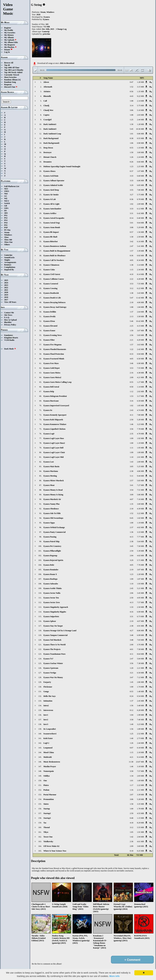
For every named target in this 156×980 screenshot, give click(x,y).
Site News (8, 315)
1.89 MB (140, 452)
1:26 (132, 157)
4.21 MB (140, 377)
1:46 (132, 424)
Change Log (62, 29)
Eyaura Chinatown (51, 265)
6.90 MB (140, 363)
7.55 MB (140, 284)
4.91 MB (140, 626)
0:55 (132, 148)
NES (6, 189)
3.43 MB (140, 293)
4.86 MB (140, 471)
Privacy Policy (10, 325)
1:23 (132, 166)
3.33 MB (140, 532)
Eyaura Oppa (49, 523)
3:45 (132, 546)
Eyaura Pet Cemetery (52, 546)
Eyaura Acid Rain (51, 176)
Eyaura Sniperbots (51, 616)
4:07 (132, 499)
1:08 (132, 101)
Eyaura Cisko (49, 270)
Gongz (46, 691)
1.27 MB (140, 382)
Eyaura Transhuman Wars (55, 654)
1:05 (132, 832)
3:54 (132, 490)
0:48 (132, 818)
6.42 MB (140, 213)
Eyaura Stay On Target (53, 626)
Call (45, 101)
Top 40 (7, 65)
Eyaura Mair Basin (51, 466)
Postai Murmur (50, 795)
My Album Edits (11, 42)
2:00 (132, 645)
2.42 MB (140, 349)
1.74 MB (140, 687)
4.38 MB (140, 373)
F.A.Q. (7, 317)
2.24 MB (140, 157)
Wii (6, 198)
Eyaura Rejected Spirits (53, 560)
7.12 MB (140, 677)
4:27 (132, 631)
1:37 (132, 312)
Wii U (7, 201)
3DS (6, 213)
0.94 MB (140, 354)
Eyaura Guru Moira (52, 373)
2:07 (132, 795)
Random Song (10, 82)
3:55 (132, 190)
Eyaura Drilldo (50, 312)
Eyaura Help (49, 391)
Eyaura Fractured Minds (54, 359)
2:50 (132, 420)
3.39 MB (140, 251)
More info (114, 976)
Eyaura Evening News (53, 335)
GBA (6, 208)
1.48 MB (140, 691)
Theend (47, 827)
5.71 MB (140, 560)
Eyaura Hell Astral (51, 387)
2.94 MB (140, 837)
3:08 (132, 227)
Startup (47, 809)
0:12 (132, 710)
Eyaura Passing (50, 537)
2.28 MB (140, 574)
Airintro (47, 91)
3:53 (132, 284)
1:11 (132, 448)
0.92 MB (140, 256)
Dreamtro (47, 162)
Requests (8, 85)
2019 (6, 295)
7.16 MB (140, 499)
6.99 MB (140, 612)
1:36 (132, 532)
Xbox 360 (8, 240)
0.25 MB (140, 851)
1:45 (132, 682)
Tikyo (46, 832)
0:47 (132, 82)
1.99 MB (140, 715)
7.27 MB (140, 485)
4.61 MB (140, 841)
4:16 (132, 612)
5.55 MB (140, 827)
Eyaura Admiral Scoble (53, 185)
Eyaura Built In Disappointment (57, 251)
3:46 (132, 363)
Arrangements (10, 262)
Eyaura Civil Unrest (52, 274)
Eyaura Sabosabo (51, 584)
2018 (6, 297)
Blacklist (8, 322)
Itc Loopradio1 (50, 729)
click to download (67, 63)
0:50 (132, 387)
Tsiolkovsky (48, 841)
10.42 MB (140, 321)
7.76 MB (140, 565)
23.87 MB (140, 762)
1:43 (132, 462)
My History (9, 35)
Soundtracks (9, 257)
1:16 (132, 790)
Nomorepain (49, 771)
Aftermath (48, 87)
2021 (6, 290)
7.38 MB (140, 663)
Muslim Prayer (50, 766)
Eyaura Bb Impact (51, 232)
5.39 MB (140, 551)
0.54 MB (140, 696)
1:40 (132, 738)
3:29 (132, 185)
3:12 (132, 288)
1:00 (132, 443)
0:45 (132, 518)
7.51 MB (140, 490)
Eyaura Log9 (49, 434)
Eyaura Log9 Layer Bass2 (54, 443)
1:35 (132, 504)
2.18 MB (140, 752)
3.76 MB (140, 645)
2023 (6, 285)
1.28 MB (140, 82)
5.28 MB (140, 420)
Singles (7, 260)
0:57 (132, 232)
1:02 (132, 204)
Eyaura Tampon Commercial (55, 635)
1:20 (132, 668)
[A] (19, 80)
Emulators (9, 335)
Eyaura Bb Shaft (50, 237)
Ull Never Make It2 (51, 846)
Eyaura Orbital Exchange (54, 527)
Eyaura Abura (49, 171)
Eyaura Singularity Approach (56, 607)
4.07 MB (140, 621)
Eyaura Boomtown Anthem (55, 246)
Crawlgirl (47, 120)
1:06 (132, 143)
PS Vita (7, 230)
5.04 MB (140, 659)
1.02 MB (140, 518)
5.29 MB (140, 227)
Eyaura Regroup (50, 556)
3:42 (132, 241)
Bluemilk (47, 96)
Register (8, 28)
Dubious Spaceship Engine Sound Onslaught (62, 166)
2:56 (132, 335)
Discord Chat (11, 87)
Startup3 (47, 818)
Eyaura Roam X (50, 574)
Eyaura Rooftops (50, 579)
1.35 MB (140, 91)
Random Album (11, 80)
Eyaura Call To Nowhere (54, 260)
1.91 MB (140, 832)
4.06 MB (140, 302)
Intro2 (46, 706)
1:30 (132, 124)
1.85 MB (140, 406)
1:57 (132, 251)
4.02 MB (140, 527)
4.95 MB (140, 598)
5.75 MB (140, 106)
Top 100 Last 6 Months (14, 70)
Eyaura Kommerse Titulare (55, 424)
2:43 (132, 410)
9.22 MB (140, 96)
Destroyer (47, 152)
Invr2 (46, 720)
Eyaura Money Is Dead (53, 490)
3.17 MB (140, 396)
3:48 (132, 635)
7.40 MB (140, 720)
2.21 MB (140, 668)
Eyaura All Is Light (51, 204)
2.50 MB (140, 607)
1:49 (132, 724)
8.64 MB (140, 654)
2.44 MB (140, 120)
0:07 (132, 748)
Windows (8, 235)
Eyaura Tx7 (48, 659)
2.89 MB (140, 462)
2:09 (132, 377)
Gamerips (8, 255)
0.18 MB (140, 748)
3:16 (132, 401)
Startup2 (47, 813)
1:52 (132, 87)
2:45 (132, 588)
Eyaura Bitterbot (51, 241)
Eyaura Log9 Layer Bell (53, 448)
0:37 (132, 171)
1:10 (132, 457)
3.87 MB (140, 570)
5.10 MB (140, 110)
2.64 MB (140, 312)
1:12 (132, 391)
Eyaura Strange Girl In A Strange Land (60, 631)
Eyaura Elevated (50, 326)
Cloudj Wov (48, 110)
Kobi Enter (48, 738)
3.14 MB (140, 265)
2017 (6, 300)
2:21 (132, 340)
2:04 (132, 556)
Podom (46, 790)
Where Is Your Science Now (55, 851)
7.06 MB (140, 190)
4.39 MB (140, 509)
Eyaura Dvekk (49, 316)
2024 (6, 283)
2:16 (132, 373)
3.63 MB (140, 345)
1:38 (132, 265)
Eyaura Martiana (51, 471)
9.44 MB (140, 476)
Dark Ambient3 (50, 129)
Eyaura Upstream (51, 668)
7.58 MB (140, 649)
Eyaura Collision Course (54, 279)
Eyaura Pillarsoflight (52, 551)
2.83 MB (140, 776)
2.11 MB (140, 790)
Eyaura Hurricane (51, 401)
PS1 (6, 215)
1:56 (132, 706)
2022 (6, 288)
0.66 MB (140, 162)
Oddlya (47, 776)
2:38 (132, 471)
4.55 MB (140, 813)
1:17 (132, 785)
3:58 (132, 720)
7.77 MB (140, 537)
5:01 (132, 223)
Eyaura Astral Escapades (54, 218)
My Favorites (10, 33)
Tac (45, 823)
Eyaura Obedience (51, 509)
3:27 (132, 195)
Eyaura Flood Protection (54, 354)
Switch (7, 203)
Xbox (6, 237)
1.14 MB (140, 387)
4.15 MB (140, 326)
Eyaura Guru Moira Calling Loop (57, 382)
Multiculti (48, 757)
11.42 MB (140, 298)
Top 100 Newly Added (13, 72)
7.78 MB (140, 429)
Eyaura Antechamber (52, 209)
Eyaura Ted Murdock (52, 640)
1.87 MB (140, 579)
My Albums (9, 37)
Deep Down (48, 148)
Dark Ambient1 (50, 124)
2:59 (132, 551)
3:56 (132, 429)
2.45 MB (140, 701)
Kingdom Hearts (11, 338)
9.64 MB (140, 223)
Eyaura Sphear (50, 621)
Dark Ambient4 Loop (52, 134)
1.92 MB (140, 438)
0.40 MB (140, 218)
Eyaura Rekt (49, 565)
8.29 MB (140, 823)
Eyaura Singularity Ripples (55, 612)
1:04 (132, 715)
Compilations (10, 267)
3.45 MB (140, 593)
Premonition (49, 799)
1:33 (132, 607)
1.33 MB (140, 148)
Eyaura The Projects (52, 649)
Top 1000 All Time (12, 68)
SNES (7, 191)
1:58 (132, 804)
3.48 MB (140, 706)
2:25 (132, 326)
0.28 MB (140, 710)
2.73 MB (140, 738)
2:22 (132, 279)
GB (6, 206)
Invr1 (46, 715)
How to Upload (10, 320)
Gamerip (46, 32)
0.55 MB (140, 138)
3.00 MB (140, 152)
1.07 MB (140, 171)
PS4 (6, 223)
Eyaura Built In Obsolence (54, 256)
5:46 (132, 321)
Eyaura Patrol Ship (51, 541)
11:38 (131, 762)
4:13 (132, 602)
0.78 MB (140, 199)
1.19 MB (140, 443)
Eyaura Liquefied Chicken (54, 429)
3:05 (132, 466)
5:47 (132, 298)
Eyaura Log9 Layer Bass (54, 438)
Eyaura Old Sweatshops (53, 518)
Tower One (48, 837)
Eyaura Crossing (50, 288)
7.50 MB (140, 546)
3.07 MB (140, 331)
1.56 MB (140, 232)
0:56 (132, 91)
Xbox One (8, 242)
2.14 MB (140, 101)
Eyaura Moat (49, 485)
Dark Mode (10, 349)
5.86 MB (140, 495)
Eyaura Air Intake (51, 195)
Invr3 (46, 724)
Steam (7, 232)
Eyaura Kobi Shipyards (53, 420)
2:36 (132, 841)
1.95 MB (140, 448)
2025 (6, 280)
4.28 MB (140, 279)
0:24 (132, 696)
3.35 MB (140, 804)
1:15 (132, 270)
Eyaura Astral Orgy (52, 223)
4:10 (132, 274)
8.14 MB (140, 274)
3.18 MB (140, 766)
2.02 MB (140, 391)
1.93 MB (140, 584)
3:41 (132, 485)
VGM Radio (9, 340)
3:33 (132, 176)
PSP (6, 228)
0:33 (132, 354)
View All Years (10, 302)
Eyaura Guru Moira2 (52, 377)
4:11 (132, 415)
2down (46, 82)
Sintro (46, 804)
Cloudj (46, 106)
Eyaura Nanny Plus (52, 504)
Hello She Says (49, 696)
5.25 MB (140, 466)
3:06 (132, 110)
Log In (7, 52)
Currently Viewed (12, 75)
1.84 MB (140, 307)
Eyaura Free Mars (51, 363)
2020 (6, 292)
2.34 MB (140, 270)
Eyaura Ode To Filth (52, 513)
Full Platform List (12, 186)
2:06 (132, 593)
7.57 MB (140, 602)
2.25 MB (140, 166)
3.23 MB (140, 424)
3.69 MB (140, 846)
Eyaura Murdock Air (52, 499)
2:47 (132, 246)
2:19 (132, 570)
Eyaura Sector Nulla (52, 593)
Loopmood (48, 748)
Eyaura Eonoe (49, 331)
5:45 (132, 129)
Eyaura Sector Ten (51, 598)
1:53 (132, 396)
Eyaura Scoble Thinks (53, 588)
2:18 (132, 302)
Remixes (8, 265)
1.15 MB (140, 818)
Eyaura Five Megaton (52, 345)
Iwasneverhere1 (50, 734)
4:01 (132, 649)
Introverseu (48, 710)
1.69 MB (140, 781)
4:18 (132, 823)
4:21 (132, 757)
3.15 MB (140, 87)
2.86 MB (140, 682)
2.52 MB (140, 734)
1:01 (132, 134)
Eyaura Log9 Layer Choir (54, 452)
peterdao (46, 34)
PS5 (6, 225)
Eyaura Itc (48, 410)
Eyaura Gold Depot (52, 368)
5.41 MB (140, 246)
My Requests (10, 45)
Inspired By (9, 270)
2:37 (132, 527)
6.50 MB (140, 359)
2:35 (132, 434)
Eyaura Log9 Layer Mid (54, 457)
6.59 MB (140, 401)
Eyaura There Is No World (55, 645)
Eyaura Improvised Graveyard (56, 406)
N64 (6, 194)
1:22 (132, 349)
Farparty (47, 682)
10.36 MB (140, 129)
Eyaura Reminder (51, 570)
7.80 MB (140, 415)
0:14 (132, 218)
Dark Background (51, 138)
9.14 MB (140, 757)
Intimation (48, 701)
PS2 (6, 218)
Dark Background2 (51, 143)
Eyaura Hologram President (55, 396)
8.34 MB (140, 260)
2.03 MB (140, 115)
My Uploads (10, 40)
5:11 (132, 476)
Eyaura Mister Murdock (54, 481)
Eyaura (47, 17)
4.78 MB (140, 434)
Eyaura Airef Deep (51, 190)
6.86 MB (140, 181)
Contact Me (9, 313)
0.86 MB (140, 134)
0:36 (132, 199)
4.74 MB (140, 410)
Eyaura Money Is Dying (53, 495)
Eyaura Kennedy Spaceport (55, 415)
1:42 (132, 837)
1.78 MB (140, 809)
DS (5, 211)
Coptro (46, 115)
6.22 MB (140, 288)
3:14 (132, 106)
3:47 (132, 677)
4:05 (132, 260)
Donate (8, 50)
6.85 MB (140, 185)
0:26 (132, 162)
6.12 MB (140, 209)
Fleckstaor (48, 687)
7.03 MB (140, 640)
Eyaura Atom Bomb (52, 227)
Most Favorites (10, 77)
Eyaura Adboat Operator (54, 181)
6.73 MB (140, 616)
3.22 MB (140, 513)
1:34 (132, 776)
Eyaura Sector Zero (52, 602)
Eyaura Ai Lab (50, 199)
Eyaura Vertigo (50, 673)
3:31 (132, 213)
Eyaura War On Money (53, 677)
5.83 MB (140, 335)
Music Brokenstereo (52, 762)
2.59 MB (140, 237)
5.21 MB (140, 588)
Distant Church (50, 157)
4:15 (132, 537)
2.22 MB (140, 785)
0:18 (132, 851)
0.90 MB (140, 143)
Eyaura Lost (49, 462)
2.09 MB (140, 204)
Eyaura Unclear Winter (53, 663)
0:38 (132, 138)
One (45, 781)
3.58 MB (140, 316)
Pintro (46, 785)
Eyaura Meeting (50, 476)
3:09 (132, 495)
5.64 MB (140, 541)
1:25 (132, 120)
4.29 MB (140, 340)
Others (7, 245)
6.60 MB (140, 176)
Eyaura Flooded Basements (55, 349)
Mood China (49, 752)
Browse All (9, 63)
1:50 (132, 152)
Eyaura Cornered (51, 284)
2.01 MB (140, 457)
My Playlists (10, 47)
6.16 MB (140, 241)
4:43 (132, 96)
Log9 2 (46, 743)
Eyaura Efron (49, 321)
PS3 (6, 220)
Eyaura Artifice (50, 213)
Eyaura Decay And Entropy (55, 307)
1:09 (132, 438)
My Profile (9, 30)
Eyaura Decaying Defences (55, 302)
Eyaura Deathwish (51, 293)
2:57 (132, 481)
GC (6, 196)
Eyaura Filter (49, 340)
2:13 (132, 316)
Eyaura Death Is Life (52, 298)
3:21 (132, 673)
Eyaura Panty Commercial (55, 532)
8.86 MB (140, 631)
